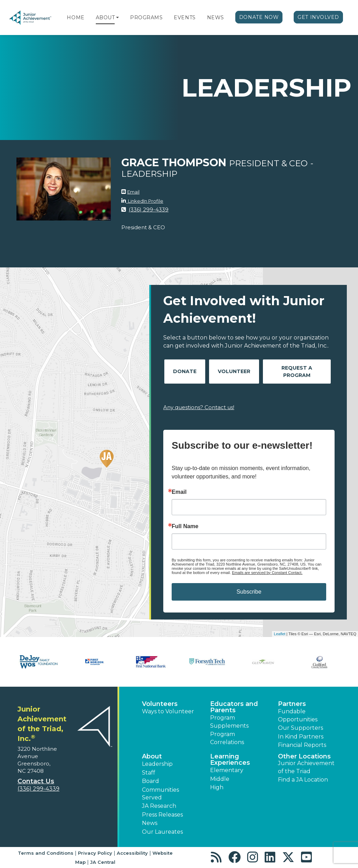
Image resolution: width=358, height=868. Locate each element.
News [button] (150, 823)
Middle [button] (220, 779)
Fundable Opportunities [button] (298, 715)
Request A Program (297, 372)
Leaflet (280, 634)
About (105, 17)
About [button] (152, 756)
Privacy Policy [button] (95, 853)
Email (133, 192)
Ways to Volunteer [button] (168, 711)
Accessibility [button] (132, 853)
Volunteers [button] (160, 704)
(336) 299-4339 (149, 209)
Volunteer (234, 371)
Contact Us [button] (36, 781)
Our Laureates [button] (162, 832)
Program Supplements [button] (229, 722)
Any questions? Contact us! (199, 407)
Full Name (185, 526)
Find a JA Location (303, 780)
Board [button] (151, 781)
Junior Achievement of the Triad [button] (306, 767)
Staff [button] (149, 773)
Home (76, 17)
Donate (185, 371)
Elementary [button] (227, 770)
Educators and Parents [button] (234, 707)
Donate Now (259, 17)
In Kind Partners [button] (301, 737)
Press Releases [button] (162, 815)
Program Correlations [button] (227, 738)
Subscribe (249, 592)
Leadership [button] (157, 764)
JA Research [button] (159, 806)
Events (185, 17)
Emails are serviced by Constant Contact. (267, 573)
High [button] (217, 787)
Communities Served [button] (160, 794)
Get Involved (318, 17)
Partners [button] (292, 704)
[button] (117, 17)
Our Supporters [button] (300, 728)
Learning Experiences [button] (230, 759)
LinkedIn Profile (145, 201)
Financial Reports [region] (302, 745)
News (216, 17)
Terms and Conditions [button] (46, 853)
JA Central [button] (103, 862)
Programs (146, 17)
